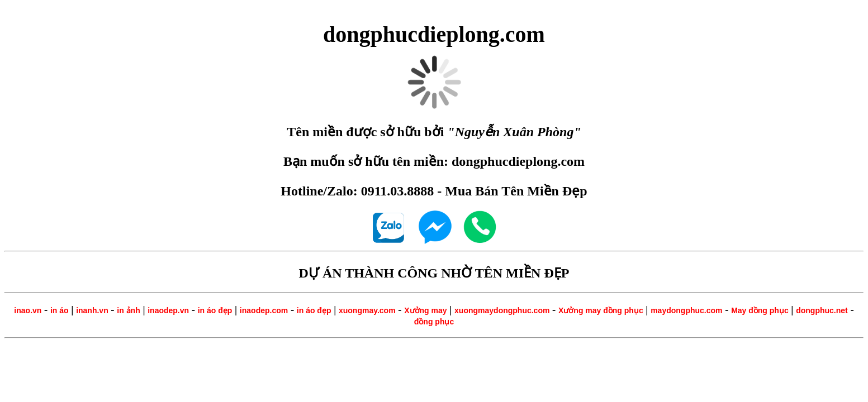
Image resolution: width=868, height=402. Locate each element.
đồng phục (434, 322)
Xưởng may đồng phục (601, 310)
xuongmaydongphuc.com (502, 310)
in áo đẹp (215, 310)
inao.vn (28, 310)
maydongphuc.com (686, 310)
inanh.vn (92, 310)
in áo (60, 310)
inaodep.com (264, 310)
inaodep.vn (168, 310)
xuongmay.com (367, 310)
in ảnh (128, 310)
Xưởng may (425, 310)
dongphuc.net (822, 310)
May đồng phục (760, 310)
